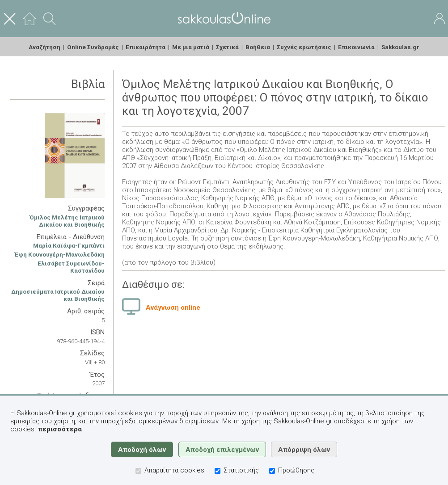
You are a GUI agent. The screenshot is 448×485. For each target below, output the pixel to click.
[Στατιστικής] (218, 471)
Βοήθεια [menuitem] (258, 47)
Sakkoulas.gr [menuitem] (400, 47)
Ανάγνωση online (173, 308)
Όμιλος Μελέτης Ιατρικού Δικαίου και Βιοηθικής (67, 221)
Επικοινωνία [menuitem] (356, 47)
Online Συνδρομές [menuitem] (93, 47)
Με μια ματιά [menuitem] (191, 47)
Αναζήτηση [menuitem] (44, 47)
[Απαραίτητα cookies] (138, 471)
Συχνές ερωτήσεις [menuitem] (304, 47)
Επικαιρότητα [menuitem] (146, 47)
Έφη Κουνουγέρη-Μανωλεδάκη (59, 254)
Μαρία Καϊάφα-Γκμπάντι (69, 245)
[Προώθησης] (272, 471)
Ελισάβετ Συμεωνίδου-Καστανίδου (71, 267)
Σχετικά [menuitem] (227, 47)
